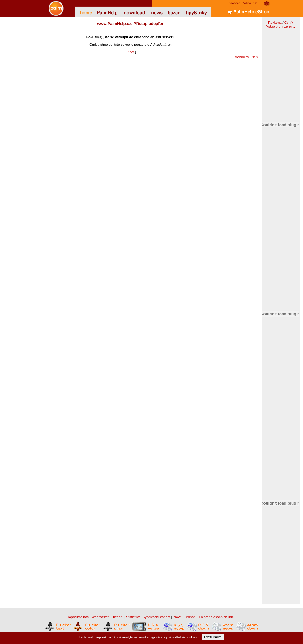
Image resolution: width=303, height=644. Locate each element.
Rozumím (213, 637)
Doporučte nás (78, 617)
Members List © (246, 57)
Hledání (117, 617)
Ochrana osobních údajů (218, 617)
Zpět (131, 52)
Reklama (275, 23)
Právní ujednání (185, 617)
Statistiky (133, 617)
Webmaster (100, 617)
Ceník (289, 23)
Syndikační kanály (156, 617)
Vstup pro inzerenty (281, 26)
